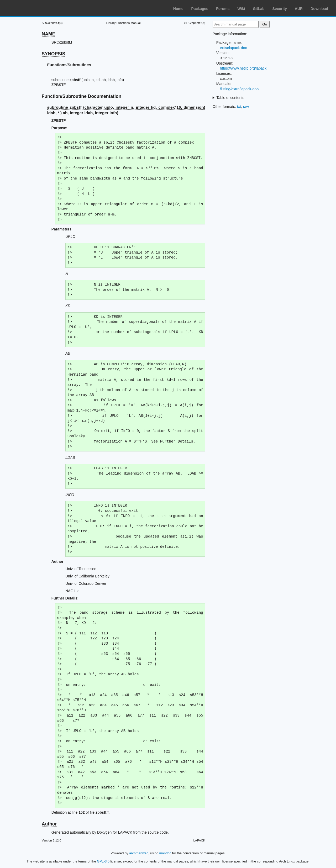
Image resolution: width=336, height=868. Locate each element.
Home (178, 9)
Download (319, 9)
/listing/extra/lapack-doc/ (240, 89)
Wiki (241, 9)
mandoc (165, 853)
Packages (200, 9)
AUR (299, 9)
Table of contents (230, 98)
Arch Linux (29, 8)
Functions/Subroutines (69, 65)
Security (280, 9)
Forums (223, 9)
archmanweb (139, 853)
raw (246, 107)
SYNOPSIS (53, 54)
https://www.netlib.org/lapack (243, 68)
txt (239, 107)
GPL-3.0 (103, 861)
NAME (49, 34)
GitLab (259, 9)
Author (49, 824)
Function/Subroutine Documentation (82, 96)
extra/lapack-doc (233, 48)
